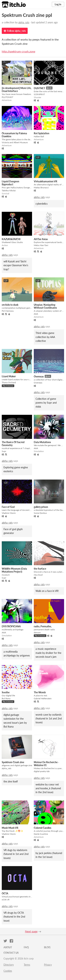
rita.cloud (38, 575)
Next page (31, 931)
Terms (27, 965)
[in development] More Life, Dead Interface (17, 89)
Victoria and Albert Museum (15, 142)
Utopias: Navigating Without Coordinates (45, 306)
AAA (36, 314)
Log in (58, 4)
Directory (9, 965)
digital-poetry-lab (42, 771)
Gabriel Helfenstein (43, 698)
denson (37, 632)
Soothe (6, 692)
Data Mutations (42, 442)
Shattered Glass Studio (12, 242)
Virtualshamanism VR (45, 181)
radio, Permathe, (43, 626)
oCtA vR (6, 900)
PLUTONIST (7, 97)
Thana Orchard (9, 382)
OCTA (5, 893)
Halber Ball (39, 136)
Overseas (39, 376)
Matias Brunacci (41, 187)
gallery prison (41, 507)
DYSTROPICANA (11, 626)
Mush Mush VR (10, 828)
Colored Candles (43, 828)
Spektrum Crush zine (13, 762)
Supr (4, 451)
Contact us (11, 953)
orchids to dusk (10, 305)
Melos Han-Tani (41, 245)
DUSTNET (39, 88)
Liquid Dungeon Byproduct (10, 183)
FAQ (26, 947)
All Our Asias (41, 239)
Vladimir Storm (9, 513)
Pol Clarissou (8, 311)
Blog (47, 947)
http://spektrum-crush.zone (18, 51)
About (8, 947)
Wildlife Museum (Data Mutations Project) (14, 570)
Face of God (8, 507)
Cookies (8, 971)
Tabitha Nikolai (9, 190)
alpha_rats (24, 22)
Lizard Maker (9, 376)
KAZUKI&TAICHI (11, 239)
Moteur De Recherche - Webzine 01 (46, 764)
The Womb (40, 692)
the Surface (40, 569)
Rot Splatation (42, 133)
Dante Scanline (41, 834)
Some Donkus (40, 513)
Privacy (48, 965)
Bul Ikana (6, 698)
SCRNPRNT (39, 94)
